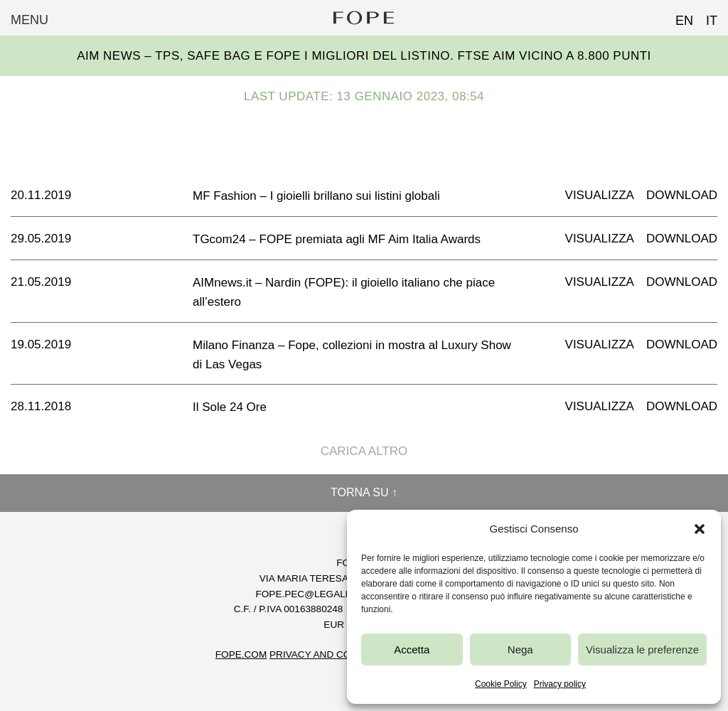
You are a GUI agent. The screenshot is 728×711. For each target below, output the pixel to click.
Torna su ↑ (364, 492)
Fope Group (364, 18)
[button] (700, 529)
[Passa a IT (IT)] (705, 16)
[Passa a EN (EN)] (678, 16)
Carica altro (364, 451)
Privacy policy (560, 684)
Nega (520, 649)
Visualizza (600, 195)
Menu (30, 20)
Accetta (412, 649)
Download (682, 195)
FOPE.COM (241, 654)
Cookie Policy (501, 684)
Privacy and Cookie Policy (341, 654)
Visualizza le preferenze (642, 649)
